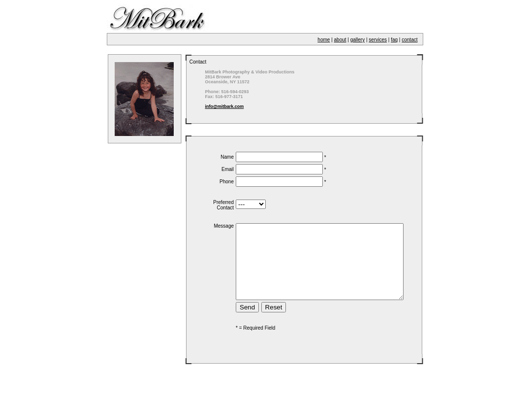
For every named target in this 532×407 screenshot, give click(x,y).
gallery (358, 40)
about (340, 40)
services (378, 40)
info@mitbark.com (216, 106)
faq (394, 40)
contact (409, 40)
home (324, 40)
